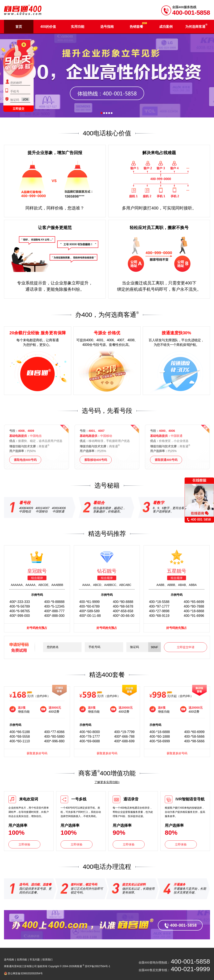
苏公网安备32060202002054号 (25, 973)
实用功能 (22, 960)
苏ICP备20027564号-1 (98, 966)
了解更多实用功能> (107, 782)
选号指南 (9, 960)
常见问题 (35, 960)
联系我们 (48, 960)
